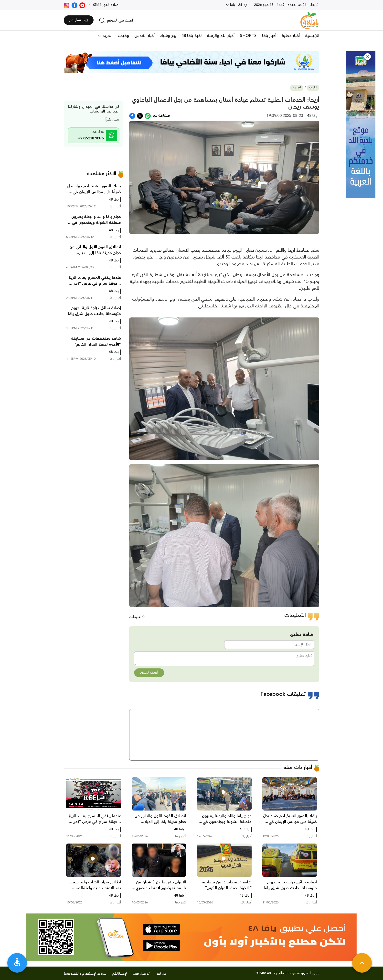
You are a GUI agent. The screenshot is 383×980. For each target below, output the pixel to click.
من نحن (161, 974)
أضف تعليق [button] (149, 673)
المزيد (107, 36)
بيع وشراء (168, 36)
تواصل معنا (141, 974)
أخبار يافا (269, 36)
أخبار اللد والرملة (221, 36)
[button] (367, 57)
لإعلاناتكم (119, 974)
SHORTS (248, 36)
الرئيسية (312, 36)
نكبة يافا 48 (191, 36)
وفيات (123, 36)
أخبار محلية (291, 36)
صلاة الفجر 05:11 (105, 5)
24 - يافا (239, 5)
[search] (116, 20)
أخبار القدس (144, 36)
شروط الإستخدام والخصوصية (85, 974)
